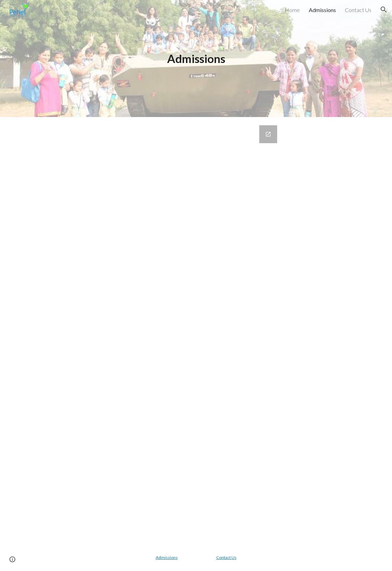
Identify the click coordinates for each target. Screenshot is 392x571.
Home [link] (292, 10)
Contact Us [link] (358, 10)
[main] (196, 59)
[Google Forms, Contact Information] (196, 331)
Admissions (167, 557)
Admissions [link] (322, 10)
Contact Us (226, 557)
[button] (384, 10)
